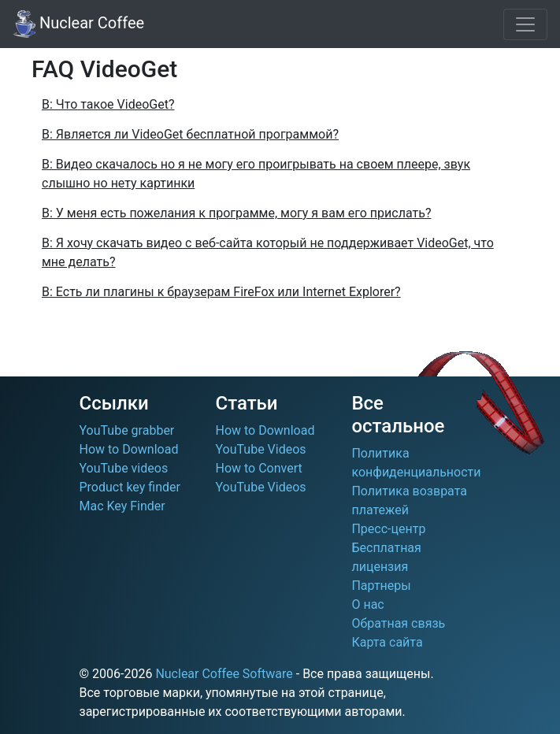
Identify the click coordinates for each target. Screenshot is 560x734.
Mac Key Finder (122, 506)
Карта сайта (387, 642)
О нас (367, 604)
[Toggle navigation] (525, 24)
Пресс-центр (388, 529)
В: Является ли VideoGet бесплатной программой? (190, 134)
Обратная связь (398, 623)
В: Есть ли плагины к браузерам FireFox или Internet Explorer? (221, 292)
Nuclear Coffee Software (224, 674)
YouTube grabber (127, 430)
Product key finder (130, 487)
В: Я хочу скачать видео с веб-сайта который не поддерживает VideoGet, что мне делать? (268, 252)
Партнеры (381, 586)
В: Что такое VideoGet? (108, 104)
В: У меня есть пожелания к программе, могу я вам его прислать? (236, 213)
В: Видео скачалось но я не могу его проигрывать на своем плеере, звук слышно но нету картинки (256, 174)
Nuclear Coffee (78, 24)
